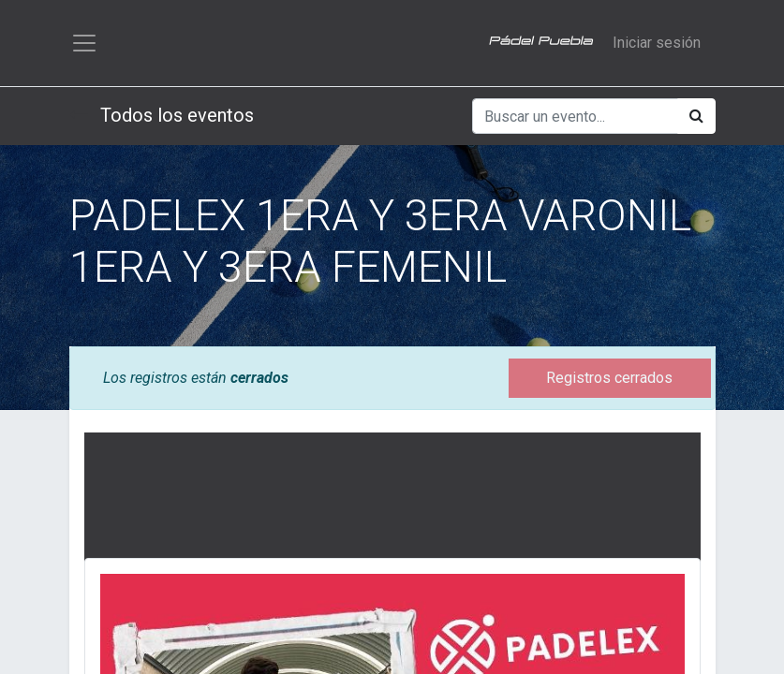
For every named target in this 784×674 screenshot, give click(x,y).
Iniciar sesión (657, 43)
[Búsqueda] (696, 116)
